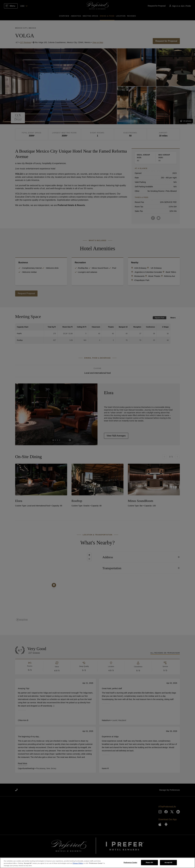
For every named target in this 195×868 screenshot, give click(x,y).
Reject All (149, 862)
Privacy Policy (78, 863)
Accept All (168, 862)
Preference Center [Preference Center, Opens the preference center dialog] (130, 862)
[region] (97, 863)
